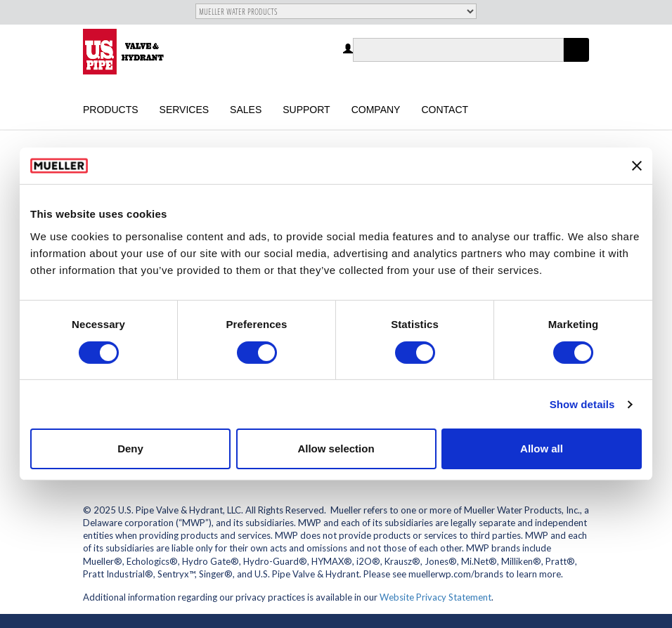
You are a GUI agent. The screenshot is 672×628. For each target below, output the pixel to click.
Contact (445, 110)
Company (376, 110)
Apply (576, 61)
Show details (582, 404)
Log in (349, 50)
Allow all (542, 449)
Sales (246, 110)
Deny (130, 449)
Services (185, 110)
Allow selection (336, 449)
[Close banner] (637, 166)
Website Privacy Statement (435, 597)
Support (306, 110)
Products (111, 110)
